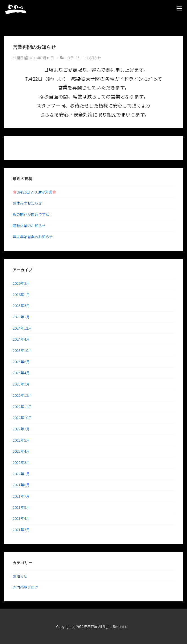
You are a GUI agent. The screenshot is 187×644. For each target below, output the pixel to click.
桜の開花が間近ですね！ (33, 214)
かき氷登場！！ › (160, 148)
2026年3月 (21, 283)
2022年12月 (22, 395)
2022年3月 (21, 462)
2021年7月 (21, 496)
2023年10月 (22, 350)
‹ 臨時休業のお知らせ (31, 148)
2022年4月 (21, 451)
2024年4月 (21, 339)
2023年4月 (21, 373)
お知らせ (94, 58)
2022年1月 (21, 474)
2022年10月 (22, 418)
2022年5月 (21, 440)
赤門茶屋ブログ (25, 587)
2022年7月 (21, 429)
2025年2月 (21, 317)
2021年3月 (21, 530)
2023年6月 (21, 362)
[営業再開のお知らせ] (42, 58)
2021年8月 (21, 485)
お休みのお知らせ (27, 203)
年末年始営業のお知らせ (33, 237)
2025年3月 (21, 305)
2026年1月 (21, 294)
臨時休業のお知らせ (29, 226)
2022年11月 (22, 407)
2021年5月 (21, 507)
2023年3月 (21, 384)
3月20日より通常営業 (34, 192)
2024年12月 (22, 328)
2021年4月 (21, 518)
